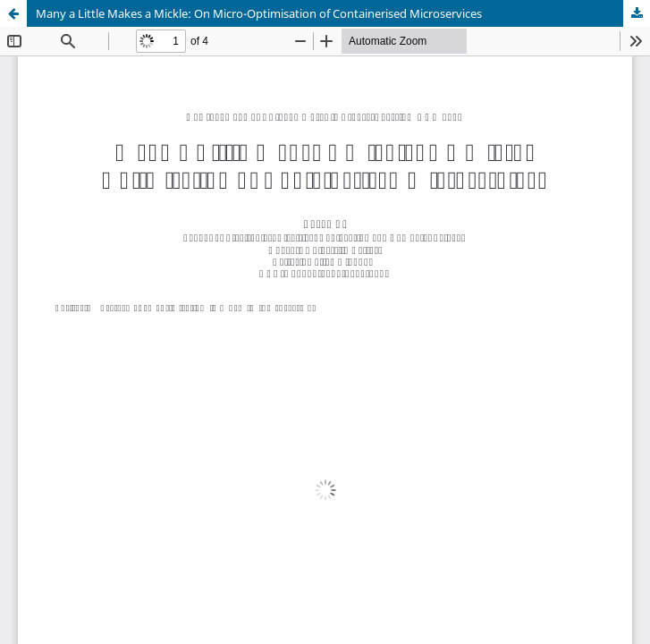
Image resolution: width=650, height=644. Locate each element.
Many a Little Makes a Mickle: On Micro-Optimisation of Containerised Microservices (259, 13)
